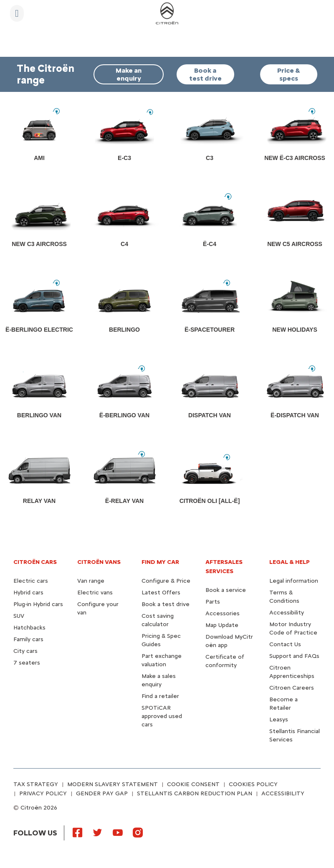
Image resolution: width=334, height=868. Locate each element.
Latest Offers (161, 593)
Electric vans (95, 593)
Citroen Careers (292, 688)
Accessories (223, 613)
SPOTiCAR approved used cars (162, 716)
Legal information (294, 581)
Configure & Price (166, 581)
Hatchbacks (29, 628)
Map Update (222, 625)
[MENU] (17, 13)
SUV (19, 616)
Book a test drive (166, 604)
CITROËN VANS (99, 562)
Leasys (279, 720)
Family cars (28, 639)
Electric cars (31, 581)
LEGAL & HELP (290, 562)
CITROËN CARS (35, 562)
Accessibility (287, 613)
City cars (25, 651)
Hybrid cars (28, 593)
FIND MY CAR (160, 562)
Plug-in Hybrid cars (38, 604)
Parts (213, 602)
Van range (91, 581)
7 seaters (27, 663)
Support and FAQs (294, 656)
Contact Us (285, 644)
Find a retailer (160, 696)
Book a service (226, 590)
